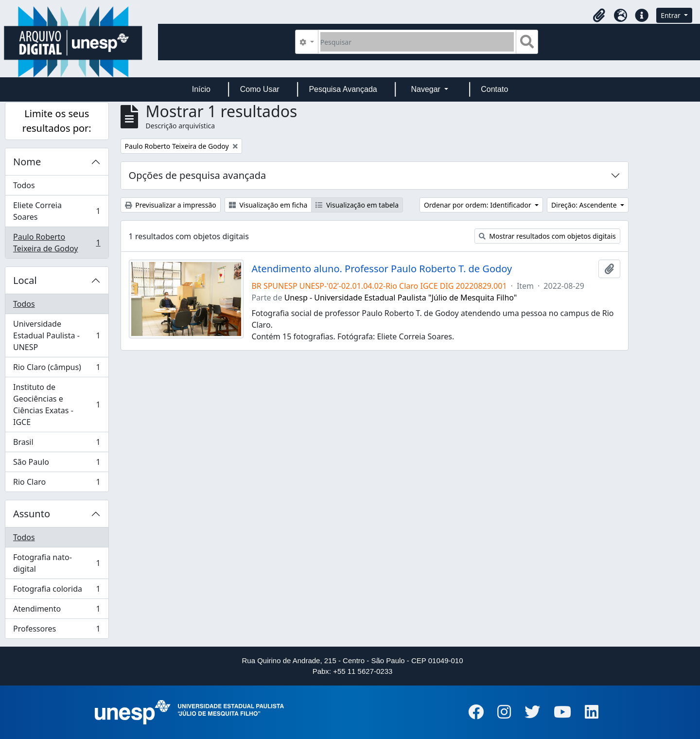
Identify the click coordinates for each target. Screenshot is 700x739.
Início (201, 89)
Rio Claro (57, 484)
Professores (57, 631)
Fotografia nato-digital (57, 563)
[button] (599, 16)
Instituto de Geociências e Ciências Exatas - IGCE (57, 405)
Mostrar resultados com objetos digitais (547, 236)
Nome (27, 162)
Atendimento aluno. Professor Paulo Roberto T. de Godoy (382, 269)
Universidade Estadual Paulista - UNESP (57, 335)
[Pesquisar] (417, 42)
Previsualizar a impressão (171, 205)
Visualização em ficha (268, 205)
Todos (24, 185)
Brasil (57, 444)
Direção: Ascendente (585, 205)
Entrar (671, 15)
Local (25, 280)
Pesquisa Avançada (343, 89)
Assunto (32, 514)
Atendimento (57, 611)
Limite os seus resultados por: (57, 121)
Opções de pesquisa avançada (198, 175)
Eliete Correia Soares (57, 211)
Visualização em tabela (357, 205)
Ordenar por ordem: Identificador (478, 205)
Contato (494, 89)
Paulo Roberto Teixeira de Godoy (57, 243)
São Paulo (57, 464)
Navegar (427, 89)
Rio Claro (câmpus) (57, 369)
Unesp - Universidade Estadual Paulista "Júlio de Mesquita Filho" (401, 298)
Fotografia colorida (57, 591)
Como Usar (260, 89)
